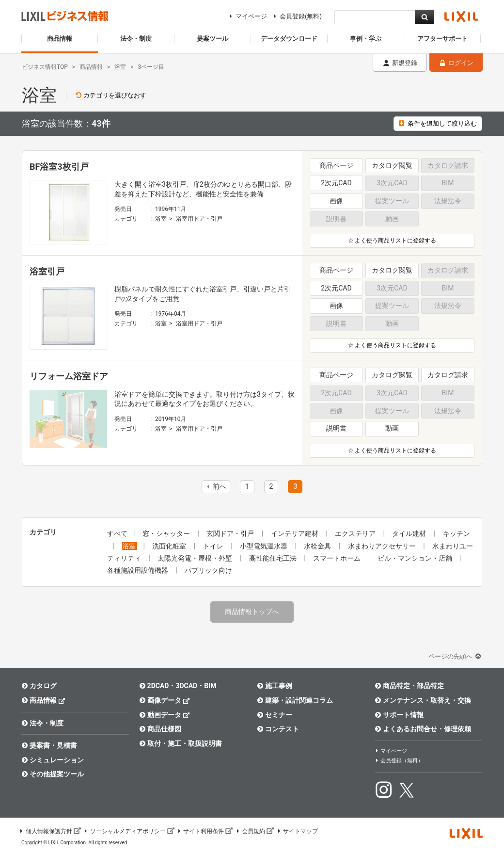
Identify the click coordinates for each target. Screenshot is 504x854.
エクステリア (356, 533)
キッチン (457, 533)
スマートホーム (338, 558)
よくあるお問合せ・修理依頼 (423, 729)
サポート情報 (399, 715)
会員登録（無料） (399, 761)
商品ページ (336, 165)
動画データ (165, 715)
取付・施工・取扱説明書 (181, 743)
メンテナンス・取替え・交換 (423, 700)
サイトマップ (297, 831)
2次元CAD (336, 183)
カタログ (39, 686)
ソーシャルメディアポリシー (129, 831)
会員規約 (254, 831)
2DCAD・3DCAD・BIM (178, 686)
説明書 (336, 428)
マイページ (247, 16)
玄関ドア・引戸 (231, 533)
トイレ (214, 546)
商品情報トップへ (252, 612)
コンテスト (278, 729)
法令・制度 (42, 723)
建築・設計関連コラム (295, 700)
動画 (392, 428)
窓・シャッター (167, 533)
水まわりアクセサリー (383, 546)
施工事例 (275, 686)
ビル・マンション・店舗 (416, 558)
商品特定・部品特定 (409, 686)
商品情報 (43, 700)
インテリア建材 (295, 533)
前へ (215, 486)
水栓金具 (318, 546)
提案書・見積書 (49, 745)
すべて (117, 533)
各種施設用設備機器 (138, 570)
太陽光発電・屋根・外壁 (196, 558)
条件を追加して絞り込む (438, 123)
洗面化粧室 (170, 546)
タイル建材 (410, 533)
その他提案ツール (53, 774)
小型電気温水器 (264, 546)
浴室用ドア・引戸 (199, 219)
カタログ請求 (448, 375)
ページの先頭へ (456, 656)
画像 (336, 201)
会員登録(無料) (296, 16)
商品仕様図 (160, 729)
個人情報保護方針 (50, 831)
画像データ (165, 700)
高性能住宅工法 (274, 558)
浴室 (161, 219)
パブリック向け (208, 570)
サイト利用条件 (205, 831)
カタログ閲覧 (392, 165)
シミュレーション (53, 760)
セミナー (275, 715)
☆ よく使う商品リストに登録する (392, 241)
